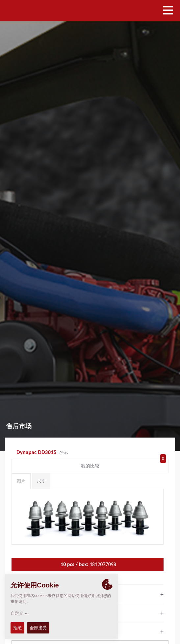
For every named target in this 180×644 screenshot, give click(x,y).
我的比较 (124, 465)
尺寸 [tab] (41, 481)
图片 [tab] (21, 481)
